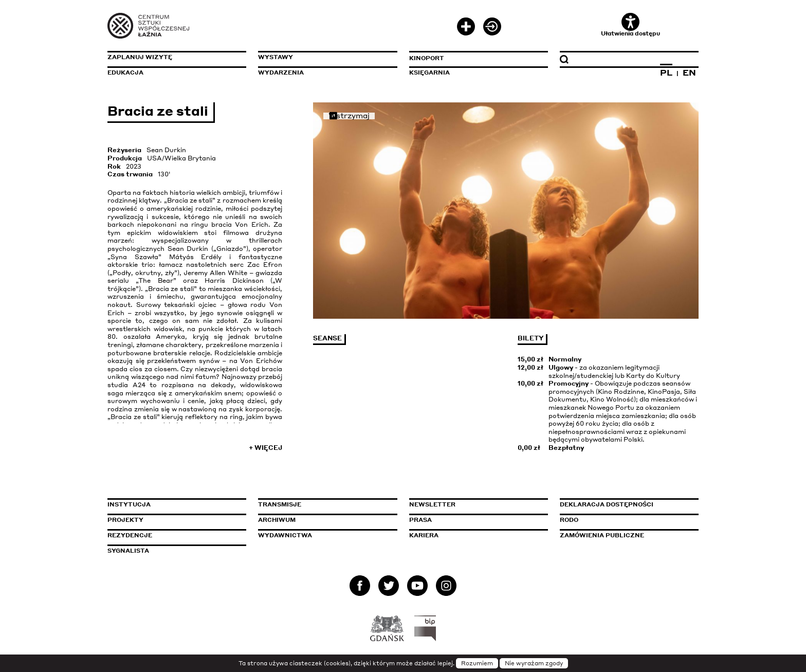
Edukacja (125, 72)
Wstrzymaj (349, 116)
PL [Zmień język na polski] (666, 72)
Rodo (569, 520)
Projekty (125, 520)
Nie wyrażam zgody (534, 663)
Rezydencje (130, 535)
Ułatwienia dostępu (630, 25)
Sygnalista (128, 551)
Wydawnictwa (285, 535)
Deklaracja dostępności (607, 504)
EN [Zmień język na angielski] (689, 72)
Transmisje (323, 504)
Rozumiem (477, 663)
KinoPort (427, 58)
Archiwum (277, 520)
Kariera (424, 535)
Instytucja (129, 504)
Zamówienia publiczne (625, 535)
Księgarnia (429, 72)
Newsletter (432, 504)
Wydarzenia (281, 72)
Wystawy (276, 57)
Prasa (420, 520)
